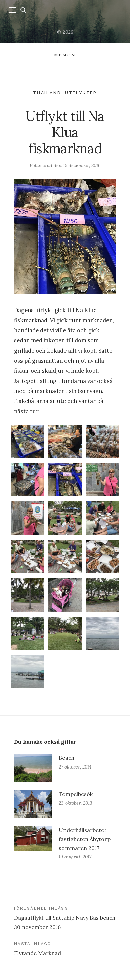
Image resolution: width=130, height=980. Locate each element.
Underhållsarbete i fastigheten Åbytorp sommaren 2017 (85, 839)
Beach (67, 758)
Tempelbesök (76, 794)
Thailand (47, 93)
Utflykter (81, 93)
